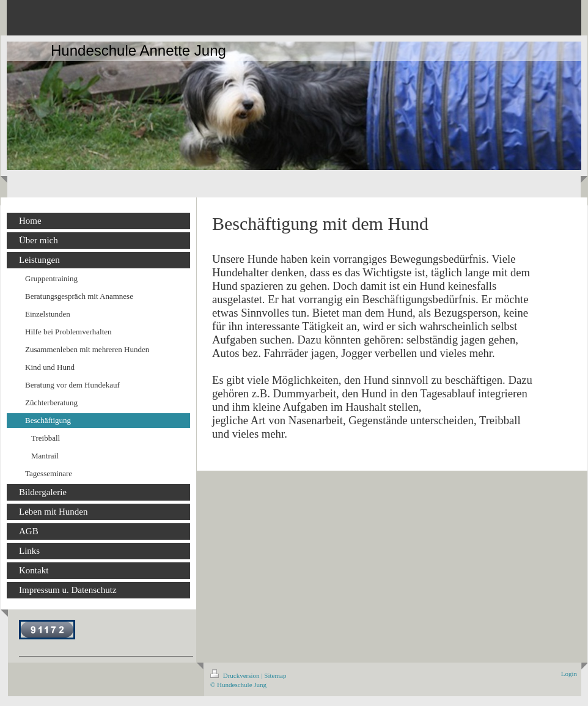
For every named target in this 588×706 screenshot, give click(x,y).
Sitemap (275, 675)
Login (569, 674)
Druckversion (236, 675)
